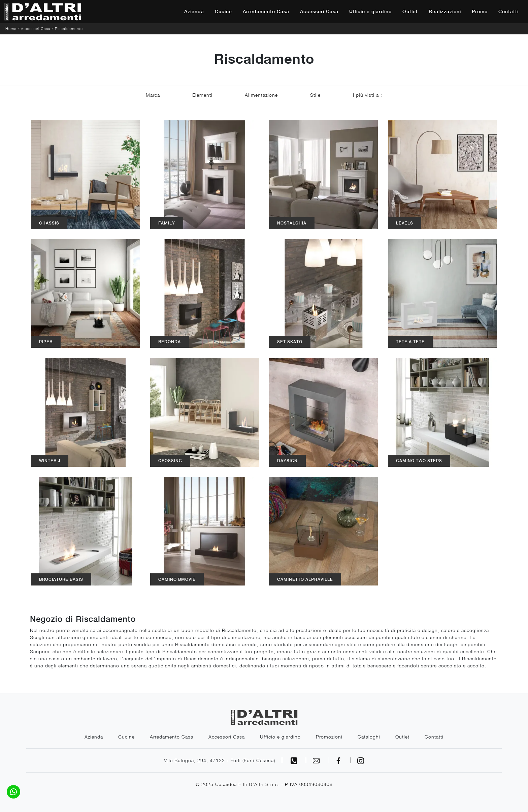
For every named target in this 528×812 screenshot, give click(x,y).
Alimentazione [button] (261, 95)
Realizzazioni (445, 11)
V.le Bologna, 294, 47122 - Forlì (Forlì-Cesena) (220, 760)
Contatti (508, 11)
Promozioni (329, 737)
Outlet (410, 11)
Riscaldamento (69, 28)
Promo (480, 11)
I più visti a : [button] (368, 95)
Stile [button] (315, 95)
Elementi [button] (202, 95)
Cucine (223, 11)
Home (11, 28)
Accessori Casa (319, 11)
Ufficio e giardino (370, 11)
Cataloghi (369, 737)
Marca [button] (153, 95)
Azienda (194, 11)
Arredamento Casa (266, 11)
